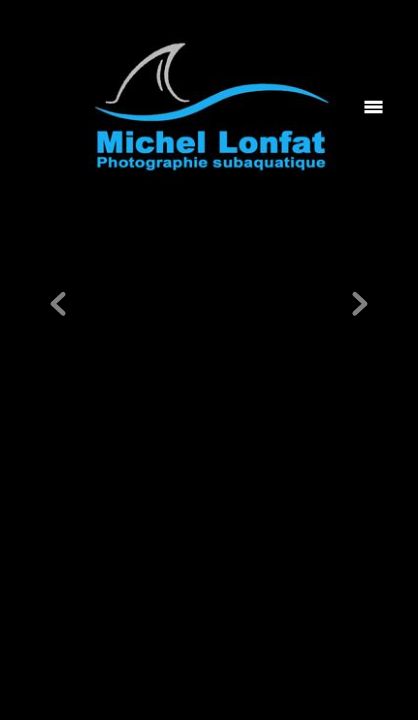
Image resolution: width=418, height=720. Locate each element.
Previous (58, 305)
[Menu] (373, 106)
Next (360, 305)
